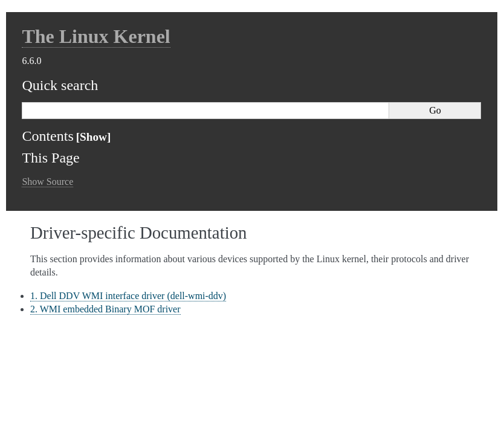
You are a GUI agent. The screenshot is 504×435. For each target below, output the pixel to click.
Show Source (47, 182)
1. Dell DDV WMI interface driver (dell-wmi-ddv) (128, 296)
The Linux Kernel (96, 36)
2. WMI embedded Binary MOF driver (105, 309)
